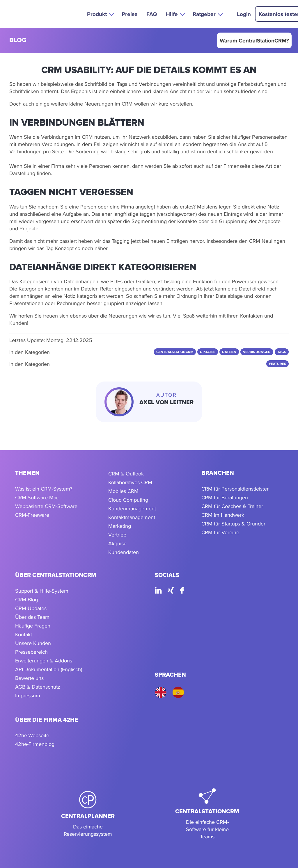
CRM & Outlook (126, 474)
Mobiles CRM (123, 491)
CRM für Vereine (220, 532)
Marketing (120, 526)
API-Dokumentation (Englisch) (49, 669)
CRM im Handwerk (223, 515)
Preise (130, 14)
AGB (20, 687)
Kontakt (24, 634)
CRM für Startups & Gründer (233, 524)
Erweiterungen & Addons (44, 661)
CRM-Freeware (32, 515)
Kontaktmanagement (132, 517)
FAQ (152, 14)
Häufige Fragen (33, 626)
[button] (100, 14)
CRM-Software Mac (37, 497)
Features (277, 364)
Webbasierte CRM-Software (46, 506)
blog (18, 41)
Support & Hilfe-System (42, 591)
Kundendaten (124, 552)
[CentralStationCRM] (207, 814)
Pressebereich (31, 652)
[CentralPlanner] (88, 814)
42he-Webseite (32, 735)
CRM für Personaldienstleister (235, 489)
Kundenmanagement (132, 508)
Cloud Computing (128, 500)
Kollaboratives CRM (130, 482)
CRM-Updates (31, 608)
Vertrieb (117, 535)
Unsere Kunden (33, 643)
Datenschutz (46, 687)
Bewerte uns (29, 678)
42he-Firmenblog (35, 744)
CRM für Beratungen (225, 497)
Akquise (117, 543)
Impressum (28, 695)
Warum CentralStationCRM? (254, 40)
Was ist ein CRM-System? (44, 489)
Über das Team (32, 617)
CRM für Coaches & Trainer (232, 506)
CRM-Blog (26, 599)
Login (244, 14)
